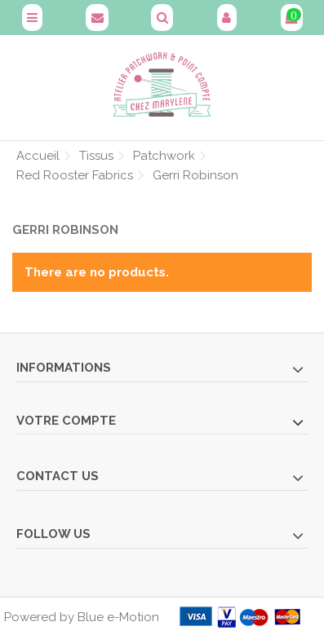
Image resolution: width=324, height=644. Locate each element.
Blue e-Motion (118, 617)
